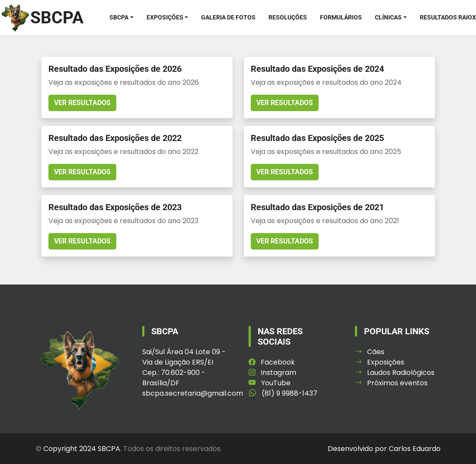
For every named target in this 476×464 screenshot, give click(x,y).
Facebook (272, 362)
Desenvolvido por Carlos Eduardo (384, 448)
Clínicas (388, 17)
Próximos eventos (391, 382)
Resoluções (288, 17)
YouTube (270, 382)
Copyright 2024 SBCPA (82, 448)
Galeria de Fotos (228, 17)
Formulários (341, 17)
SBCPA (119, 17)
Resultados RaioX (448, 17)
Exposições (165, 17)
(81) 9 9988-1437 (283, 393)
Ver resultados (82, 102)
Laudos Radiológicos (395, 372)
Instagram (272, 372)
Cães (370, 351)
